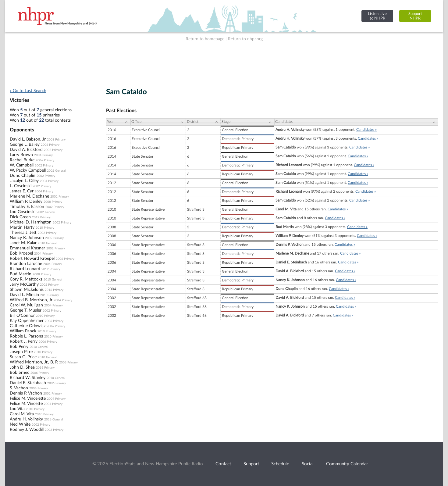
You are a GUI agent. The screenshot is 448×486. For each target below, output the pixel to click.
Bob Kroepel (21, 253)
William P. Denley (26, 202)
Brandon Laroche (26, 264)
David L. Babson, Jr (28, 139)
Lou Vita (17, 409)
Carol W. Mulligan (26, 305)
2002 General (56, 171)
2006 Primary (50, 145)
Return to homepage (205, 39)
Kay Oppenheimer (27, 321)
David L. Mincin (24, 295)
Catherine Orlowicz (28, 326)
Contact (223, 464)
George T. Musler (26, 310)
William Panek (23, 331)
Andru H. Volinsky (26, 419)
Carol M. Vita (22, 414)
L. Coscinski (21, 186)
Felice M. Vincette (26, 404)
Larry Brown (21, 155)
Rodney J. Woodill (27, 430)
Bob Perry (19, 347)
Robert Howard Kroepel (32, 259)
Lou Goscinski (23, 212)
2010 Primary (45, 228)
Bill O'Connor (22, 316)
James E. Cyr (22, 191)
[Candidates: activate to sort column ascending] (356, 122)
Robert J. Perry (24, 341)
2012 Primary (41, 217)
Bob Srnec (20, 373)
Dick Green (20, 217)
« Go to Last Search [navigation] (28, 91)
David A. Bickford (26, 150)
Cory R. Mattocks (26, 279)
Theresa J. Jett (23, 233)
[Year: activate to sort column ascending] (118, 122)
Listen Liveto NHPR (377, 16)
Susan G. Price (23, 357)
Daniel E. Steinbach (28, 383)
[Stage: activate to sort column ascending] (247, 122)
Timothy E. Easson (27, 207)
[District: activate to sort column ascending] (203, 122)
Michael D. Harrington (31, 222)
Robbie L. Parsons (26, 336)
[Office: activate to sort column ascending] (158, 122)
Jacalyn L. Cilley (24, 181)
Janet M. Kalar (23, 243)
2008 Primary (56, 140)
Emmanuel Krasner (27, 248)
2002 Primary (53, 150)
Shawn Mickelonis (27, 290)
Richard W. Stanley (28, 378)
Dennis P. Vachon (26, 393)
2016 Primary (54, 290)
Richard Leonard (25, 269)
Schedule (280, 464)
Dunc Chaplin (23, 176)
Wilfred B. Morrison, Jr (31, 300)
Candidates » (366, 130)
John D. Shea (22, 367)
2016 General (53, 420)
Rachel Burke (22, 160)
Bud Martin (21, 274)
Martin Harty (22, 227)
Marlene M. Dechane (29, 196)
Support (251, 464)
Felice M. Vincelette (28, 398)
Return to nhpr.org (245, 39)
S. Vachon (19, 388)
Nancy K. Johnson (27, 238)
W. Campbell (22, 165)
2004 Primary (43, 155)
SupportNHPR (415, 16)
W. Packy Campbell (28, 170)
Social (308, 464)
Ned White (20, 424)
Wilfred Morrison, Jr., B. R (34, 362)
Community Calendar (347, 464)
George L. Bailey (25, 145)
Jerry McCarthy (24, 284)
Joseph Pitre (21, 352)
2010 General (47, 243)
